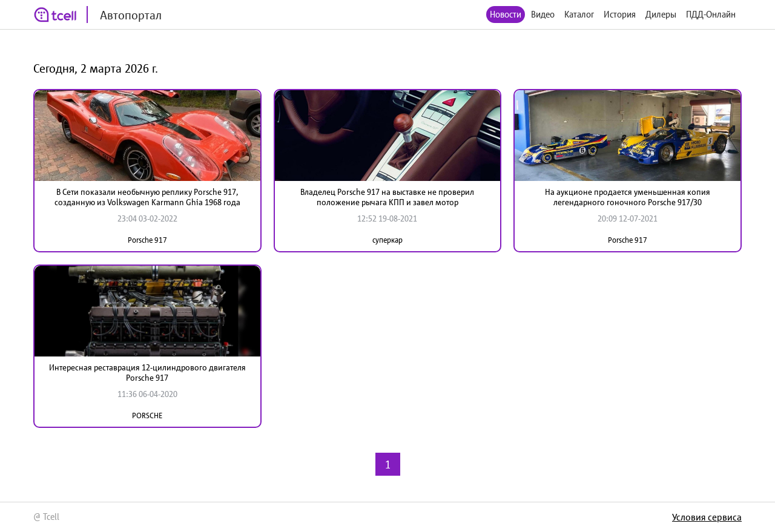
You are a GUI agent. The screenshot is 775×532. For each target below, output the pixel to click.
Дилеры (661, 14)
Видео (543, 14)
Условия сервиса (707, 517)
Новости (506, 14)
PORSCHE (147, 415)
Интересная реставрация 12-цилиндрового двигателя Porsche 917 (147, 373)
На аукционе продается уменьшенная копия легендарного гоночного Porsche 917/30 (628, 197)
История (620, 14)
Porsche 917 (147, 240)
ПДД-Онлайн (711, 14)
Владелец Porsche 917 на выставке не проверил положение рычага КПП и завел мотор (387, 197)
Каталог (579, 14)
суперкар (387, 240)
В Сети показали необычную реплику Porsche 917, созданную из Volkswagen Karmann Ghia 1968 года (147, 197)
